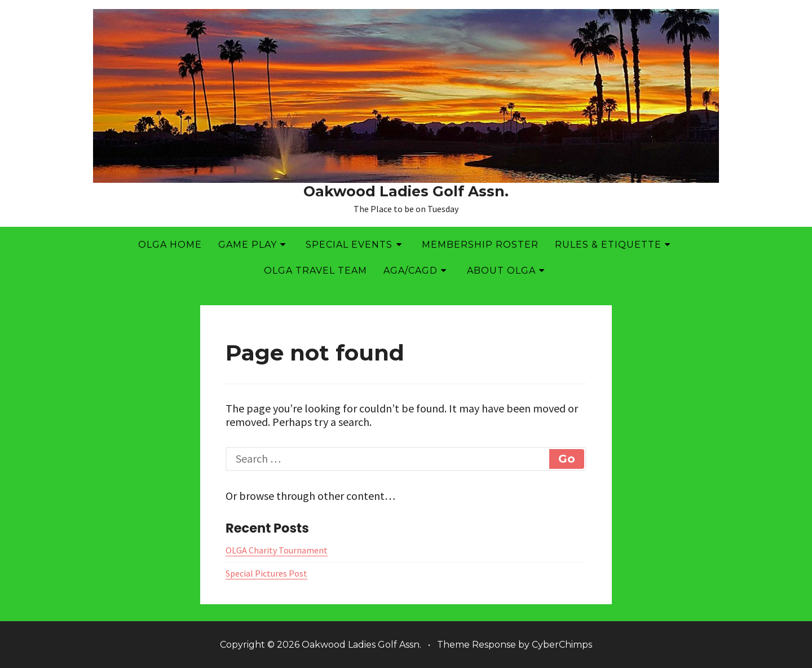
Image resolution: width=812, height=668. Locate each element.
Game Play (248, 245)
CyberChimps (562, 645)
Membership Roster (480, 245)
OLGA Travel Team (315, 271)
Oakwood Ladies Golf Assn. (406, 191)
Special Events (349, 245)
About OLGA (501, 271)
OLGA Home (170, 245)
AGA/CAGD (411, 271)
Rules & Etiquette (608, 245)
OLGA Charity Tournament (277, 550)
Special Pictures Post (266, 573)
